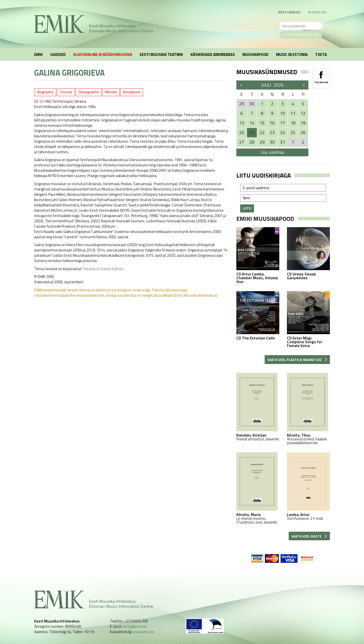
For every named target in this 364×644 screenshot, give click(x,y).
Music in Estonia (292, 55)
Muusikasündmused (267, 72)
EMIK (38, 55)
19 (303, 123)
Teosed (66, 92)
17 (283, 123)
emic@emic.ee (135, 626)
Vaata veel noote (309, 536)
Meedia (111, 92)
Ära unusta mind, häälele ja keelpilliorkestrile (308, 409)
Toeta (321, 55)
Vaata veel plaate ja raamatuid (297, 360)
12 (303, 113)
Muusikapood (255, 55)
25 (293, 133)
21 (252, 133)
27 (242, 142)
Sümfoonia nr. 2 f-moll (308, 486)
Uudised (58, 55)
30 (272, 142)
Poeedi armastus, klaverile (258, 407)
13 (242, 123)
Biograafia (45, 92)
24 (283, 133)
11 (293, 113)
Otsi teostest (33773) (301, 35)
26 (303, 133)
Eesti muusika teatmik (161, 55)
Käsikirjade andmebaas (213, 55)
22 (262, 133)
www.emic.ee (143, 632)
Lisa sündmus (272, 152)
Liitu (247, 208)
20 (242, 133)
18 (293, 123)
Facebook (321, 76)
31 (283, 142)
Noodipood (132, 92)
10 (283, 113)
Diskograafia (88, 92)
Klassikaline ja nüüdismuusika (103, 55)
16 (272, 123)
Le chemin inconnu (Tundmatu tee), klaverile (258, 488)
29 (262, 142)
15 (262, 123)
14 (252, 123)
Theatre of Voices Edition (103, 269)
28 (252, 142)
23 (272, 133)
